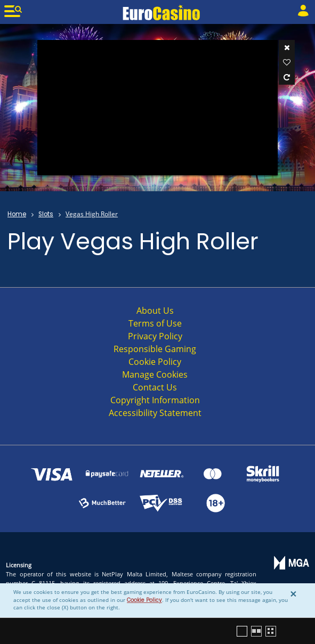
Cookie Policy (144, 600)
